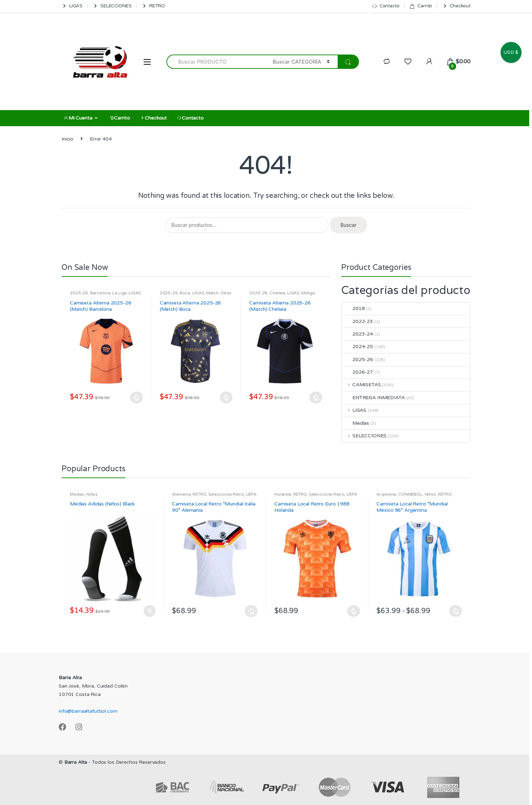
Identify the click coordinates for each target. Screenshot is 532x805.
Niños (92, 494)
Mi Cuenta (78, 118)
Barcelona (100, 293)
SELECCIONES (112, 6)
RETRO (153, 6)
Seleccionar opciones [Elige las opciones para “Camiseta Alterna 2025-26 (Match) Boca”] (226, 397)
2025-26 (79, 293)
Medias (355, 423)
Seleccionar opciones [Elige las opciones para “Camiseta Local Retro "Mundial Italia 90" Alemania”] (251, 611)
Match (212, 293)
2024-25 (357, 347)
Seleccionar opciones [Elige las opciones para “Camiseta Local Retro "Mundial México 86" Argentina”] (456, 611)
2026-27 (357, 372)
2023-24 (357, 334)
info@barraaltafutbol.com (88, 711)
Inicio (67, 139)
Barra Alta (76, 762)
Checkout (456, 6)
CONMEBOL (410, 494)
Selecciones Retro (226, 494)
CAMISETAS (361, 385)
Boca (185, 293)
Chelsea (277, 293)
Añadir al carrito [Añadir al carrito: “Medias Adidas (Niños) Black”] (149, 611)
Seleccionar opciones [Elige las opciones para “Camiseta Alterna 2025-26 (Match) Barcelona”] (137, 397)
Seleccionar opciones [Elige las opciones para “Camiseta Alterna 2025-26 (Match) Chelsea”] (316, 397)
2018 (353, 308)
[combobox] (215, 62)
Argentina (386, 494)
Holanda (283, 494)
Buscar (348, 225)
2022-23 (357, 321)
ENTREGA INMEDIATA (373, 398)
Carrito (421, 6)
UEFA (251, 494)
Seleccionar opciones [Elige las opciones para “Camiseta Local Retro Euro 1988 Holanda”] (354, 611)
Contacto (386, 6)
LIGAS (72, 6)
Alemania (181, 494)
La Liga (119, 293)
